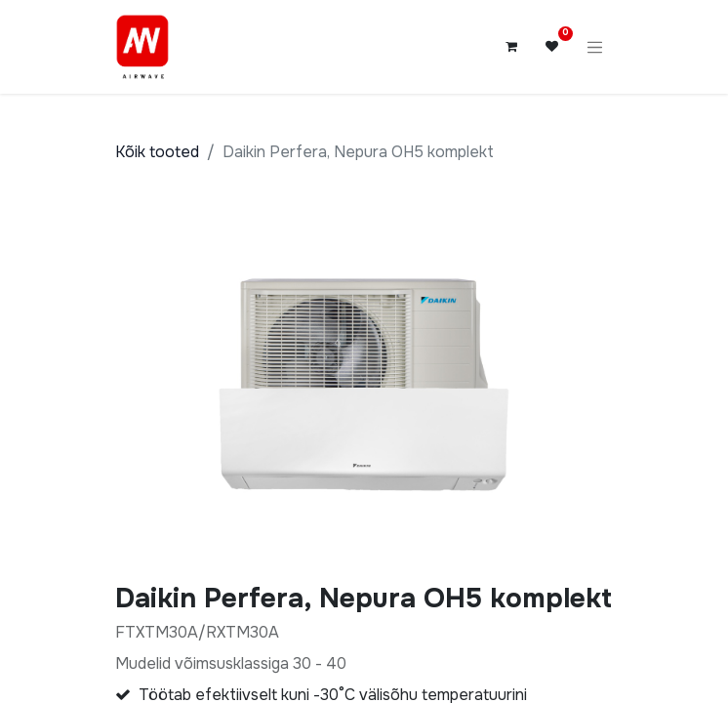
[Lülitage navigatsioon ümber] (595, 47)
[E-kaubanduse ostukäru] (511, 47)
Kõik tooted (157, 152)
